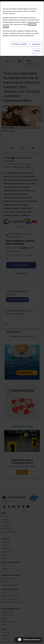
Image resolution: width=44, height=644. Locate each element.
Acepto (37, 51)
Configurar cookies (19, 44)
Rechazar (36, 44)
